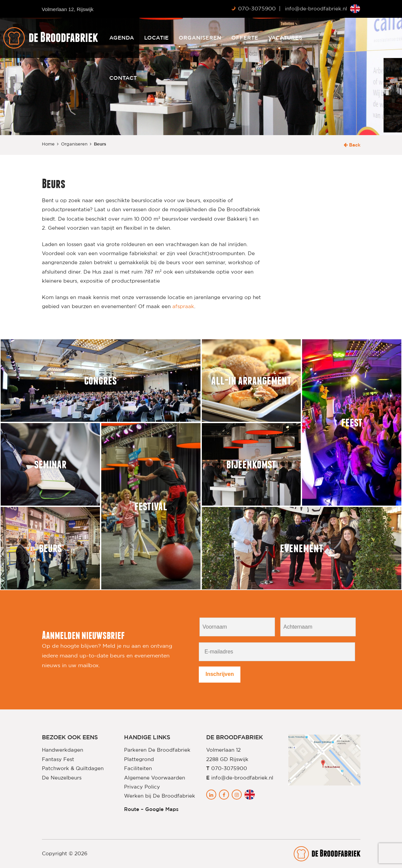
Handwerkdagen (63, 750)
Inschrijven (220, 674)
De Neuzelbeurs (62, 778)
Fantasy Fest (58, 760)
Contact (160, 78)
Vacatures (322, 38)
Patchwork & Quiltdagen (73, 769)
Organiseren (237, 38)
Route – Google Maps (151, 809)
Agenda (158, 38)
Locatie (193, 38)
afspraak (183, 307)
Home (48, 144)
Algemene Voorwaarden (155, 778)
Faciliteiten (138, 769)
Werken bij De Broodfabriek (160, 796)
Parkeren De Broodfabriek (157, 750)
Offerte (281, 38)
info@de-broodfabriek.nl (316, 9)
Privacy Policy (142, 787)
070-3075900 (257, 9)
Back (352, 145)
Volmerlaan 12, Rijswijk (68, 9)
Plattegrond (139, 760)
